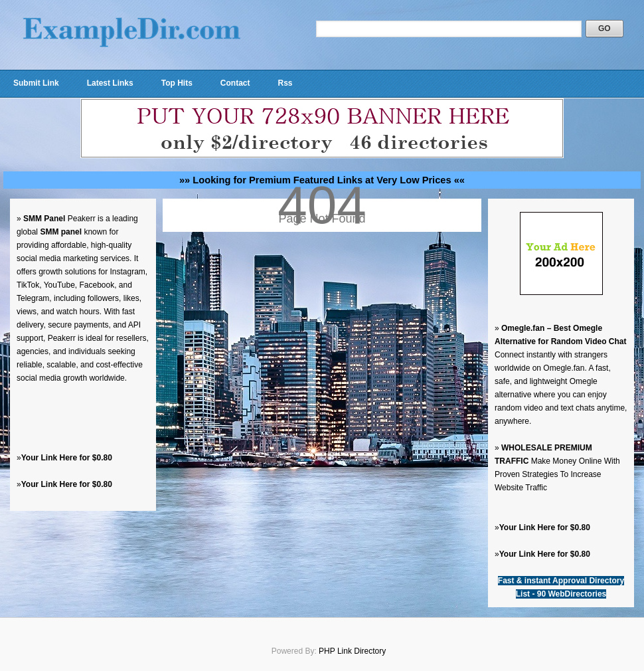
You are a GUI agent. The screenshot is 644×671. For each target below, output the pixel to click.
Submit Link (36, 83)
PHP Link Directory (352, 651)
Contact (235, 83)
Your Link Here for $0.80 (67, 458)
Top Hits (177, 83)
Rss (285, 83)
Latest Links (110, 83)
